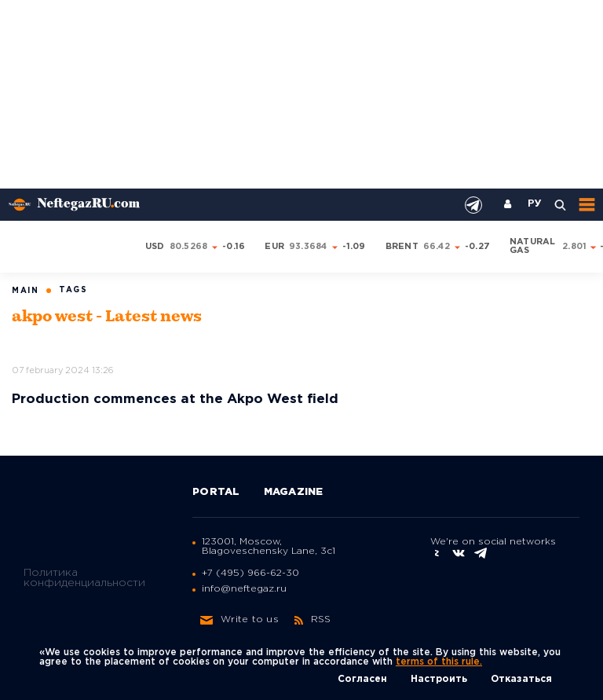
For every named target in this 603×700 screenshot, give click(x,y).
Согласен (362, 679)
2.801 (574, 247)
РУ (535, 204)
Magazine (294, 492)
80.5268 (189, 247)
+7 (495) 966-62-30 (250, 573)
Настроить (439, 679)
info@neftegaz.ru (244, 589)
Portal (216, 492)
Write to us (239, 620)
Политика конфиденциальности (84, 578)
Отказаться (521, 679)
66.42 (437, 247)
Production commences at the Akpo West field (175, 399)
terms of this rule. (439, 662)
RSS (313, 620)
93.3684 (308, 247)
